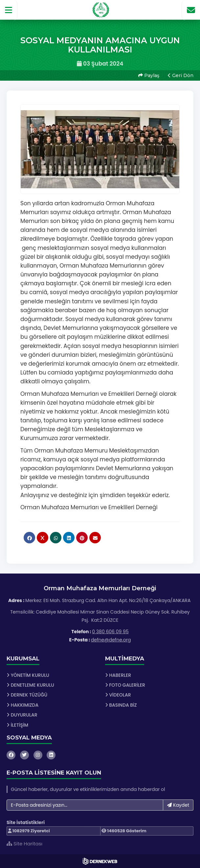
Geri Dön (181, 75)
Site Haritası (24, 844)
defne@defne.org (111, 640)
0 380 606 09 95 (110, 632)
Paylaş (149, 75)
